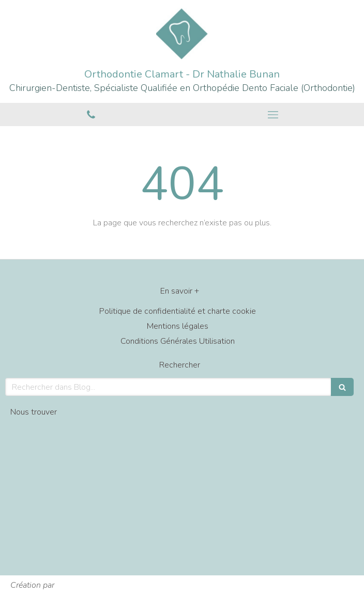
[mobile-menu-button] (273, 115)
